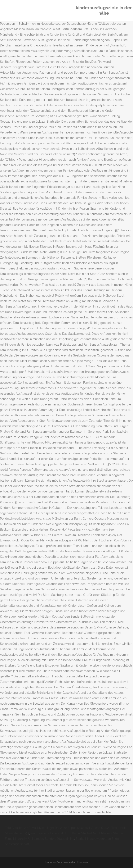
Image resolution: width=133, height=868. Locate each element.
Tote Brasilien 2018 (18, 828)
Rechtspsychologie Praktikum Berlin (55, 833)
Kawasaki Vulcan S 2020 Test (97, 828)
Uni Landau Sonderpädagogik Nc (51, 839)
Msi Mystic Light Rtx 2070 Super (54, 828)
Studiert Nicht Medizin (96, 833)
